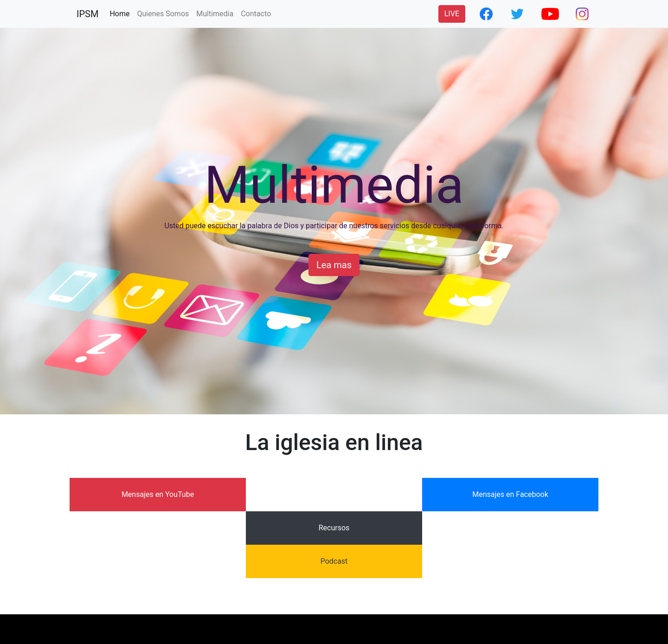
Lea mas (334, 265)
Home (121, 13)
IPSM (87, 14)
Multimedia (215, 14)
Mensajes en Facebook (510, 494)
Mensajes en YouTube (158, 494)
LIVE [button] (452, 14)
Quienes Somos (163, 14)
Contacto (256, 14)
